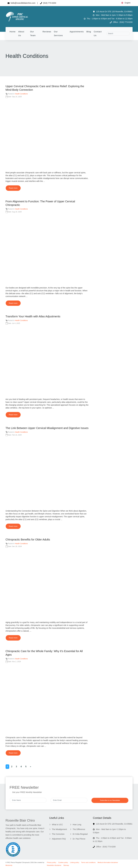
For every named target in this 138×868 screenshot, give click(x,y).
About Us (21, 33)
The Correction (58, 834)
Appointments (77, 32)
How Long (77, 825)
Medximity (9, 865)
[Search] (118, 34)
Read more (13, 188)
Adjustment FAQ (59, 839)
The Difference (79, 829)
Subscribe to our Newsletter (110, 800)
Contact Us (98, 33)
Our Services (58, 33)
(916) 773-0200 (48, 3)
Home (13, 32)
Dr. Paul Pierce (79, 839)
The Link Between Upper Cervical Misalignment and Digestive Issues (47, 428)
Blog (89, 32)
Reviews (47, 32)
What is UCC (57, 825)
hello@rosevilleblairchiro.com (22, 3)
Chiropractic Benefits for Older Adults (28, 540)
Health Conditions (21, 94)
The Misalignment (59, 829)
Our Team (33, 33)
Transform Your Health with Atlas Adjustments (33, 316)
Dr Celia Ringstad (80, 834)
